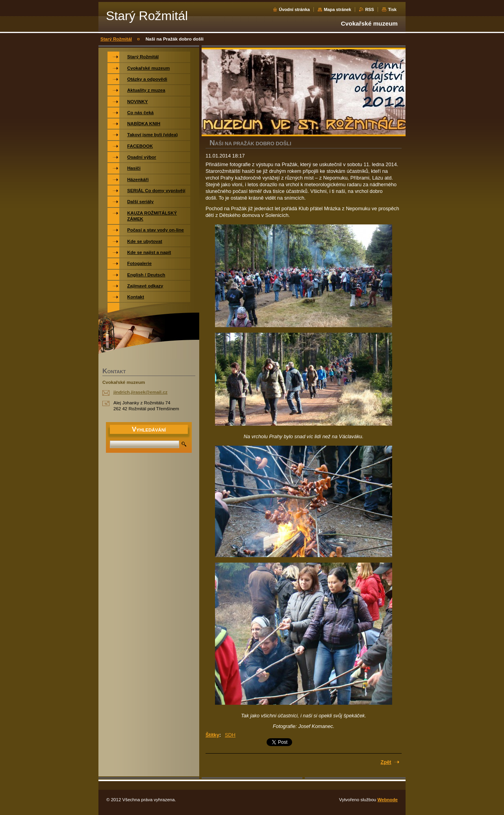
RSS (369, 9)
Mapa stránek (337, 9)
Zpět (386, 762)
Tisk (392, 9)
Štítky (212, 735)
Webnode (387, 800)
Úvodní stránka (294, 9)
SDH (230, 735)
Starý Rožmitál (116, 39)
